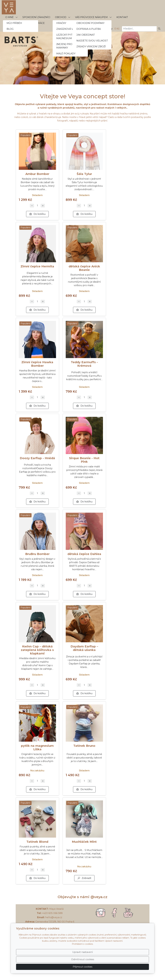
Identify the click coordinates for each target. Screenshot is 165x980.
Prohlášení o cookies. (83, 955)
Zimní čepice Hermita (37, 266)
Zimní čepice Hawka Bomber (37, 364)
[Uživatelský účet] (104, 29)
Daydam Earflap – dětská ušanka (84, 648)
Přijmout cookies (135, 965)
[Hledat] (159, 29)
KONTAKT (122, 17)
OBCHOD (63, 17)
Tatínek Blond (37, 842)
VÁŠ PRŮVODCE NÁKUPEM (93, 17)
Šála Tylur (84, 174)
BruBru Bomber (37, 554)
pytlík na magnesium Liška (37, 747)
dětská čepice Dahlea (84, 554)
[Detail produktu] (37, 151)
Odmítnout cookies (106, 965)
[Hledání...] (139, 29)
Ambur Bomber (37, 174)
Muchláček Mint (84, 842)
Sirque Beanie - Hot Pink (84, 460)
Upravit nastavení (76, 965)
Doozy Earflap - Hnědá (37, 458)
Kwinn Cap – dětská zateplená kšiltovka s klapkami (37, 650)
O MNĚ (12, 17)
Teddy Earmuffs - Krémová (84, 364)
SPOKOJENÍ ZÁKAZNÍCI (36, 17)
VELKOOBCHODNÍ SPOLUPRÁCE (25, 23)
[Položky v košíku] (111, 29)
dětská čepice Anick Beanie (84, 268)
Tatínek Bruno (84, 746)
